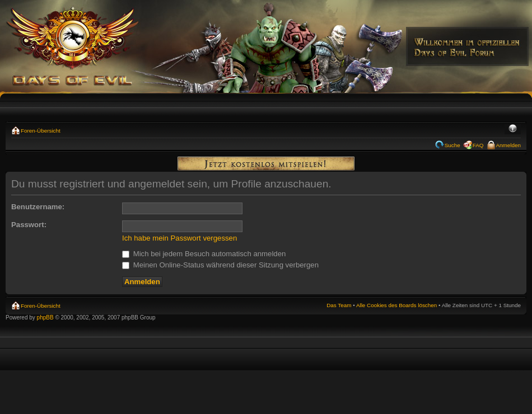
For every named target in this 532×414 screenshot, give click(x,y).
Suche (452, 145)
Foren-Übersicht (41, 131)
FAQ (478, 145)
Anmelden (508, 145)
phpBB (45, 317)
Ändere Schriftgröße (513, 129)
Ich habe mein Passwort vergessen (179, 238)
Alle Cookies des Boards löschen (396, 305)
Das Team (339, 305)
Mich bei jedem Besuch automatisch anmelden (204, 254)
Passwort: (29, 225)
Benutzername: (38, 207)
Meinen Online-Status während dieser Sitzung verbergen (220, 265)
